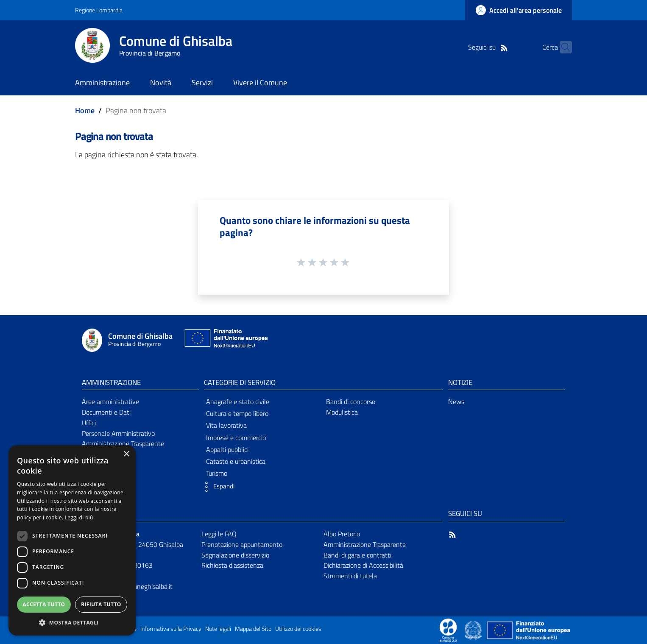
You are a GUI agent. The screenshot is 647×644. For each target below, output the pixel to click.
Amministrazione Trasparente (123, 443)
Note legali (218, 629)
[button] (217, 487)
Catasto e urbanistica (236, 461)
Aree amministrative (110, 401)
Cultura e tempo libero (237, 413)
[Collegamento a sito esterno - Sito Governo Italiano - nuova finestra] (474, 630)
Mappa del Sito (253, 629)
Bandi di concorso (351, 401)
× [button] (126, 454)
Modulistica (342, 412)
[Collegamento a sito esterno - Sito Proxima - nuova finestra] (448, 630)
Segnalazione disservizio (235, 555)
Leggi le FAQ (219, 534)
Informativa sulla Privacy (171, 629)
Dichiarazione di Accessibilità (363, 565)
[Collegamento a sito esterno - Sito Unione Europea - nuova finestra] (225, 340)
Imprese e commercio (236, 438)
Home (85, 110)
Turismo (217, 473)
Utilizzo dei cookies (298, 629)
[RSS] (491, 47)
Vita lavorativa (226, 425)
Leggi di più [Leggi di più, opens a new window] (79, 517)
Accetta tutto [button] (44, 604)
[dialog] (72, 540)
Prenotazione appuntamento (242, 544)
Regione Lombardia (99, 10)
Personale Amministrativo (118, 433)
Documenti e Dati (106, 412)
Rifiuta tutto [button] (101, 604)
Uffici (89, 423)
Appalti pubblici (227, 449)
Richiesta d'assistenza (232, 565)
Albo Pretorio (342, 534)
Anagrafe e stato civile (238, 401)
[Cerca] (562, 47)
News (456, 401)
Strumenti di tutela (350, 576)
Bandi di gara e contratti (357, 555)
